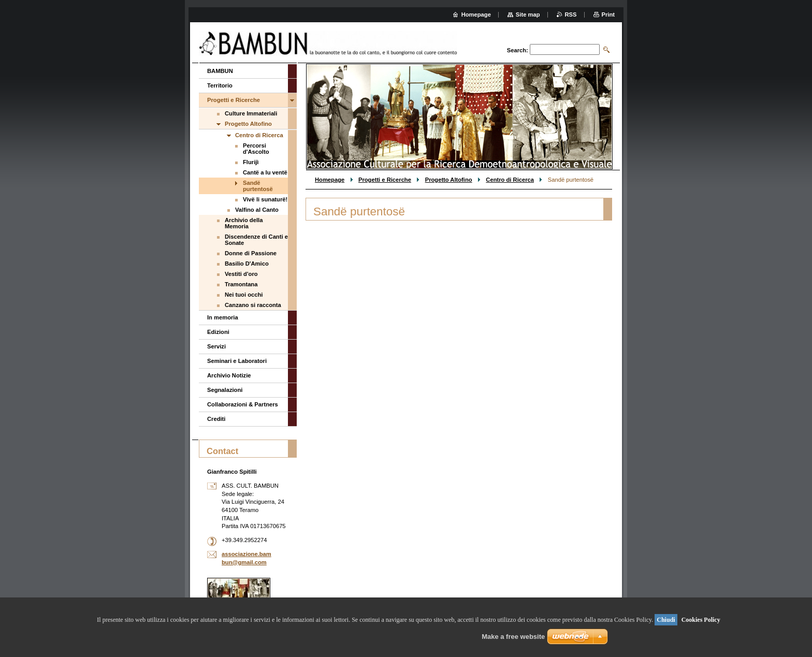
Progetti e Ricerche (385, 180)
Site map (528, 14)
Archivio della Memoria (244, 223)
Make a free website (513, 637)
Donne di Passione (251, 253)
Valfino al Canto (257, 210)
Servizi (216, 346)
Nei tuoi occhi (244, 295)
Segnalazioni (225, 390)
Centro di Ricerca (510, 180)
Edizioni (218, 332)
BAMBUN (220, 71)
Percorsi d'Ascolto (256, 149)
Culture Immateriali (251, 113)
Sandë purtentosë (258, 186)
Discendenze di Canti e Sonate (256, 240)
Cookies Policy (701, 620)
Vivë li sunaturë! (265, 199)
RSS (571, 14)
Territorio (220, 85)
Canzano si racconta (253, 305)
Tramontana (241, 284)
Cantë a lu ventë (265, 172)
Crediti (216, 419)
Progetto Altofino (449, 180)
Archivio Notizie (229, 375)
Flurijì (251, 162)
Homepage (330, 180)
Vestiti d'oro (241, 274)
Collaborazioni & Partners (243, 404)
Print (608, 14)
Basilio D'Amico (247, 264)
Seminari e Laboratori (237, 361)
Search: (518, 50)
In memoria (223, 317)
